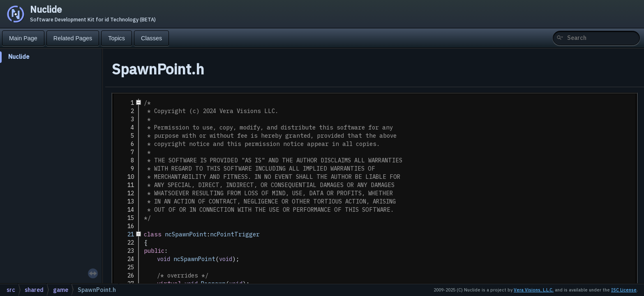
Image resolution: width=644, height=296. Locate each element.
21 (126, 234)
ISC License (624, 290)
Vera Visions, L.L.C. (534, 290)
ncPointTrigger (235, 234)
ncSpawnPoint (186, 234)
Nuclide (19, 57)
